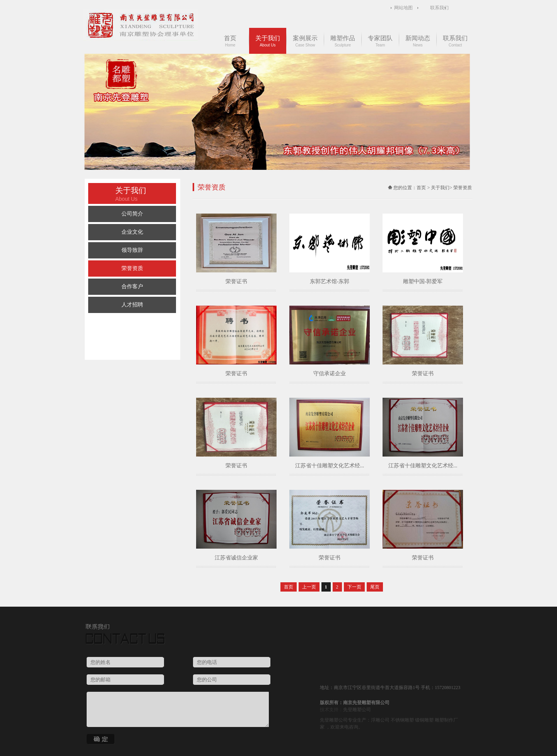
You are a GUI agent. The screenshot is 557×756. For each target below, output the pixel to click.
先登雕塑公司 (357, 710)
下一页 (354, 587)
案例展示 (305, 41)
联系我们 (439, 8)
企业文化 (132, 232)
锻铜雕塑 (424, 720)
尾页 (375, 587)
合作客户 (132, 286)
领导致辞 (132, 250)
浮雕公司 (380, 720)
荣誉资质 (132, 268)
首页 (230, 41)
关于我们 (268, 41)
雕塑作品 (343, 41)
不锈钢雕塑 (402, 720)
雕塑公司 (338, 720)
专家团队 (380, 41)
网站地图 (403, 8)
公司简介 (132, 214)
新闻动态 (418, 41)
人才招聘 (132, 305)
